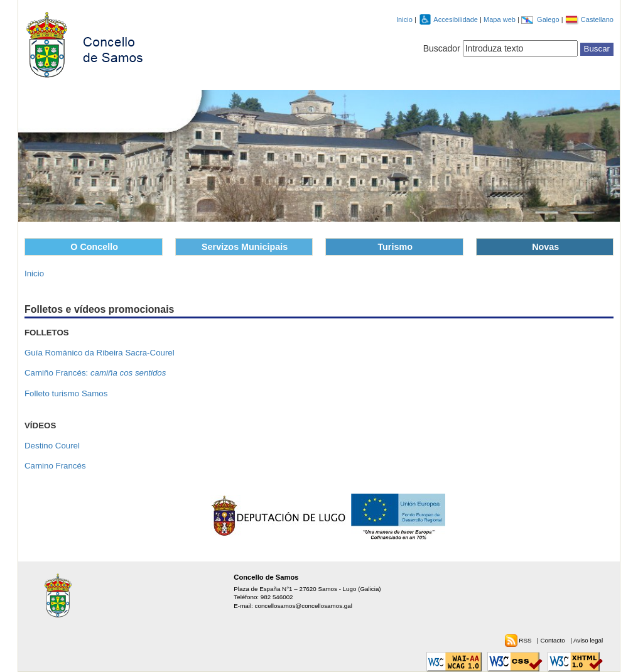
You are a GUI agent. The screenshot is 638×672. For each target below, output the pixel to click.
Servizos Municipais (245, 247)
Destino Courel (52, 446)
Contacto (553, 640)
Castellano (597, 19)
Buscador (442, 48)
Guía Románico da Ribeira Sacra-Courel (100, 353)
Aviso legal (588, 640)
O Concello (94, 247)
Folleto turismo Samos (66, 393)
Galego (549, 19)
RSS (526, 640)
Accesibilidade (457, 19)
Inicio (404, 19)
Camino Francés (55, 466)
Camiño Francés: (95, 373)
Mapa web (500, 19)
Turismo (395, 247)
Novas (545, 247)
